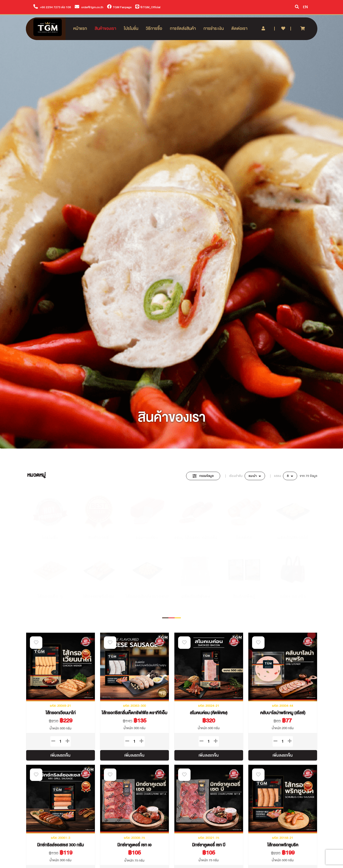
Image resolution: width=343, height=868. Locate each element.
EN (305, 7)
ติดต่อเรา (239, 28)
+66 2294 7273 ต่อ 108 (52, 7)
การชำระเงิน (214, 28)
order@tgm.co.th (89, 7)
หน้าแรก (80, 28)
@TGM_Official (148, 7)
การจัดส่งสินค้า (183, 28)
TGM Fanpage (119, 7)
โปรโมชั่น (131, 28)
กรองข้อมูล (203, 476)
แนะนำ (253, 476)
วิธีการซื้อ (154, 28)
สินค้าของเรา (105, 28)
